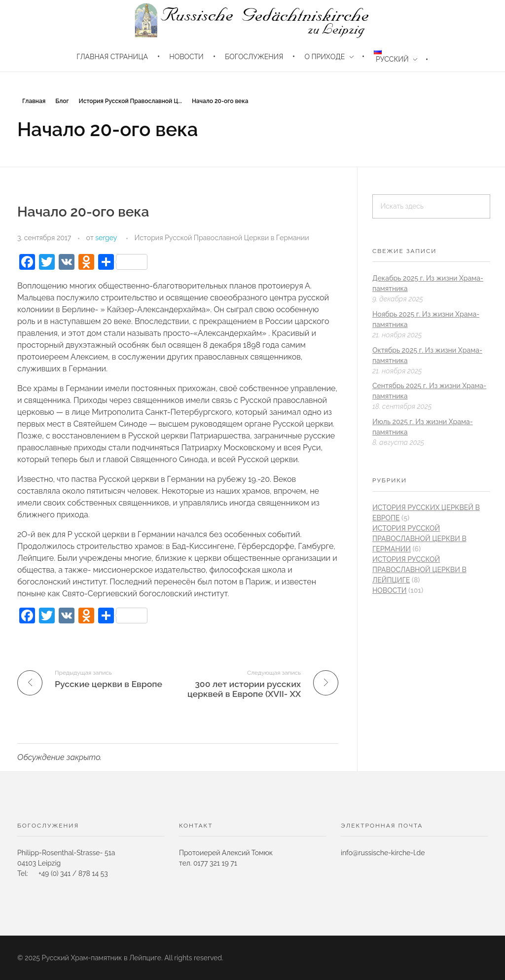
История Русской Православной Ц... (130, 101)
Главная (34, 101)
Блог (62, 101)
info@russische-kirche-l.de (383, 853)
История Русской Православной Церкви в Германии (222, 238)
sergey (106, 238)
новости (390, 590)
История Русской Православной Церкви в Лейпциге (419, 570)
